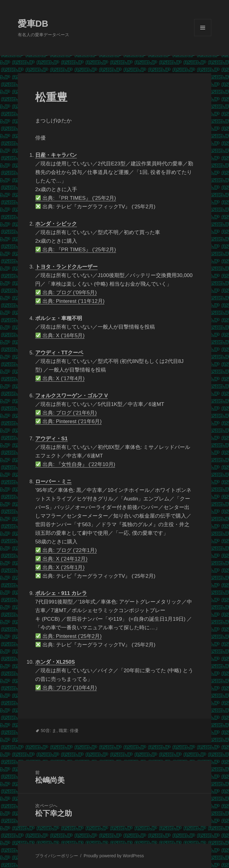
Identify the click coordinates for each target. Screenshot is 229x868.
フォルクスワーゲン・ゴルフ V (71, 396)
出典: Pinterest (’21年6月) (69, 421)
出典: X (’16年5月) (60, 336)
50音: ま (49, 731)
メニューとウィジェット (203, 36)
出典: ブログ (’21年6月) (66, 413)
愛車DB (33, 24)
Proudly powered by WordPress (114, 856)
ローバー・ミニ (53, 482)
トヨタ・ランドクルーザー (66, 267)
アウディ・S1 (51, 439)
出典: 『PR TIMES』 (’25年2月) (76, 198)
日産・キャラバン (56, 155)
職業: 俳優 (69, 731)
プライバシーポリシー (57, 856)
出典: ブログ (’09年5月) (66, 293)
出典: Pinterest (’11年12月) (70, 301)
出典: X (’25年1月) (60, 567)
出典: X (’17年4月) (60, 378)
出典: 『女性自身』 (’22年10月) (75, 464)
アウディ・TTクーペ (59, 353)
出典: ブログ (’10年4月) (66, 688)
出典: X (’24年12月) (61, 559)
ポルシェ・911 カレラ (61, 593)
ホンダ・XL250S (55, 662)
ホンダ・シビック (56, 224)
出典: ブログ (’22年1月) (66, 550)
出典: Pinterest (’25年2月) (69, 636)
